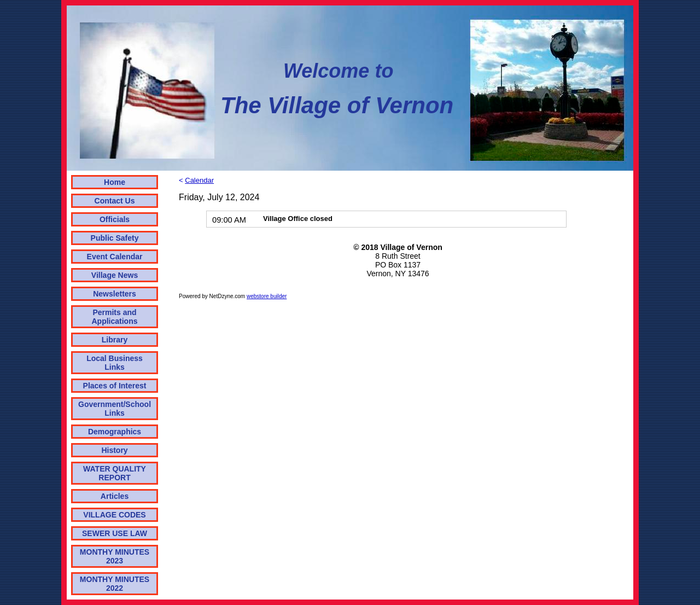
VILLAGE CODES (114, 515)
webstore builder (267, 296)
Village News (115, 275)
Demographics (115, 432)
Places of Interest (115, 386)
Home (115, 182)
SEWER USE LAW (115, 533)
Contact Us (115, 201)
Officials (115, 219)
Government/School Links (115, 409)
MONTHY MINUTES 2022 (115, 584)
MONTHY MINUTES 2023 (115, 556)
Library (115, 340)
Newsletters (115, 294)
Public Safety (115, 238)
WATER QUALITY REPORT (115, 473)
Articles (115, 496)
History (114, 450)
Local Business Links (115, 363)
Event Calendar (115, 257)
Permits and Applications (115, 317)
